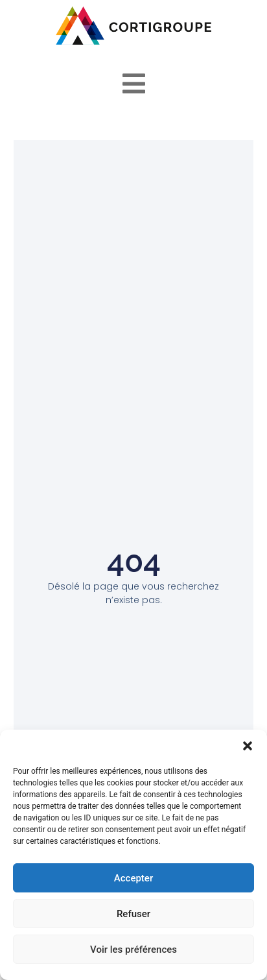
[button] (248, 746)
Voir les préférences (133, 950)
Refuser (133, 914)
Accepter (133, 878)
